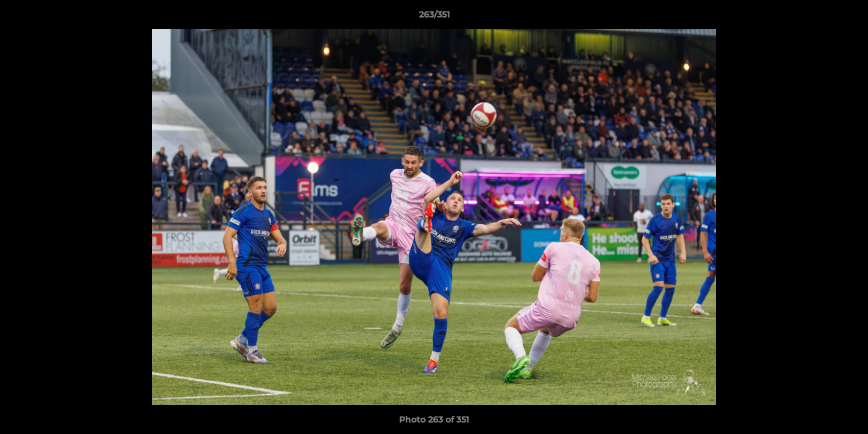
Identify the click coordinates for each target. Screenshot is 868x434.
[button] (846, 17)
